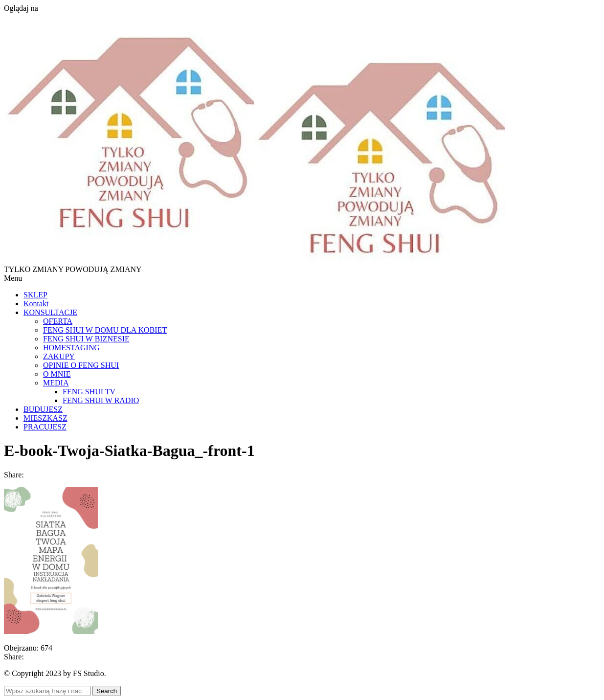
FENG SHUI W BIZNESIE (86, 339)
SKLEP (35, 295)
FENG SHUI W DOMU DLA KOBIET (105, 330)
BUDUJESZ (43, 409)
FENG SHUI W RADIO (101, 400)
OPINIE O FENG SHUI (81, 365)
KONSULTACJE (50, 312)
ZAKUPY (59, 356)
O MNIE (57, 374)
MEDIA (56, 383)
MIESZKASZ (45, 418)
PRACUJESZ (45, 427)
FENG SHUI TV (89, 392)
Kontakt (36, 304)
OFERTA (58, 321)
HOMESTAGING (71, 348)
